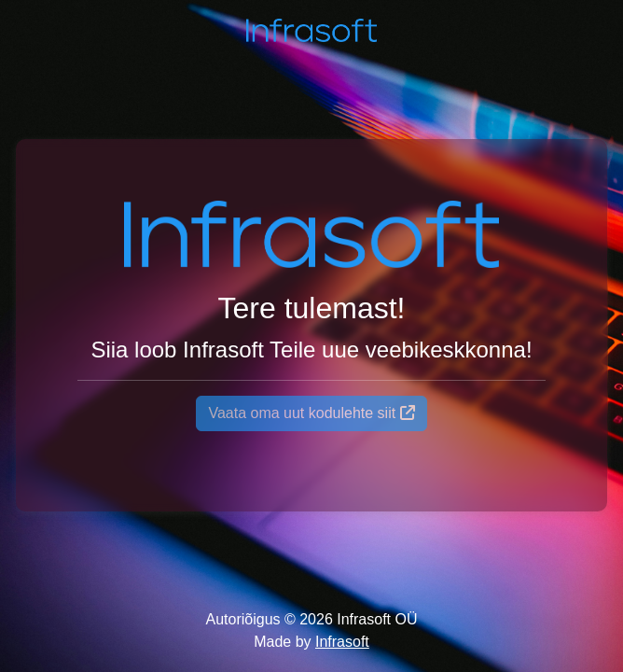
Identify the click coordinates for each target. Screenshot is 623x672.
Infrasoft (342, 642)
